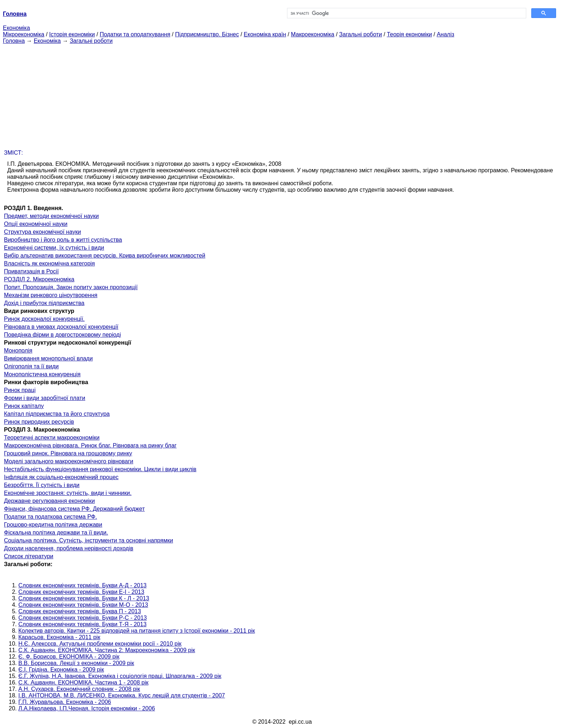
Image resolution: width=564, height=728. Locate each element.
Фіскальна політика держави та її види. (56, 533)
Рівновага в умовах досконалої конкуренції (61, 327)
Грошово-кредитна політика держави (53, 525)
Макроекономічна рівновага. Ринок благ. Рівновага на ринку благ (90, 445)
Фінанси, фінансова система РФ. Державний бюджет (74, 509)
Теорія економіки (409, 34)
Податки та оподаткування (135, 34)
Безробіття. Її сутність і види (42, 485)
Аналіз (445, 34)
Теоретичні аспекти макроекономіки (52, 438)
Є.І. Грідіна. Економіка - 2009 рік (61, 670)
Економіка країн (265, 34)
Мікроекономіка (24, 34)
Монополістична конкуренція (42, 374)
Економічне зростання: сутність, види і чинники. (68, 493)
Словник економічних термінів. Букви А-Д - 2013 (82, 585)
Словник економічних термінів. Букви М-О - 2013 (83, 605)
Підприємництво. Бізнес (207, 34)
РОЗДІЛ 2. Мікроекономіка (39, 279)
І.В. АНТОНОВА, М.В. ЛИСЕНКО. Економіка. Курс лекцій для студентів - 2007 (122, 695)
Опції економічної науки (36, 224)
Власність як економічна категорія (49, 263)
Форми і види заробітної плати (45, 398)
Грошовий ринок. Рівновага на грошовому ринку (68, 453)
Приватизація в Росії (31, 271)
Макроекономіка (313, 34)
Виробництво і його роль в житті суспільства (63, 240)
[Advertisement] (282, 95)
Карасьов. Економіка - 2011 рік (59, 637)
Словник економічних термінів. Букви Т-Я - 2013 (82, 624)
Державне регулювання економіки (49, 501)
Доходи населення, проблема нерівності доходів (69, 548)
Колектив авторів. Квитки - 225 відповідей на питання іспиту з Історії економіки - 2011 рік (137, 631)
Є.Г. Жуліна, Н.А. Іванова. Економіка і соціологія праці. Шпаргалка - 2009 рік (120, 676)
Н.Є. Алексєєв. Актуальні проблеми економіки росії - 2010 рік (100, 644)
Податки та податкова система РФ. (51, 517)
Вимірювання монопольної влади (48, 358)
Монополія (18, 351)
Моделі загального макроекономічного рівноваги (69, 461)
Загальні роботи (361, 34)
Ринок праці (20, 390)
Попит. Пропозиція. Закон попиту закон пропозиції (71, 287)
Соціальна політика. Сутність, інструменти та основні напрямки (88, 540)
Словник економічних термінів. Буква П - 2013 (80, 611)
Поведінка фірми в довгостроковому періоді (62, 335)
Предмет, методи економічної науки (51, 216)
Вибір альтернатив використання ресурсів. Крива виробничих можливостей (105, 256)
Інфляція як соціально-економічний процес (61, 477)
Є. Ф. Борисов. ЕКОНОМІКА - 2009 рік (69, 657)
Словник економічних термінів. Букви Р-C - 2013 (83, 618)
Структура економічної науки (42, 232)
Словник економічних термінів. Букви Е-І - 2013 (81, 592)
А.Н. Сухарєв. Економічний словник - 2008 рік (79, 689)
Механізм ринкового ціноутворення (51, 295)
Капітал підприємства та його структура (57, 414)
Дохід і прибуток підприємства (44, 303)
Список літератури (29, 556)
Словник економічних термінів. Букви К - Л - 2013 (84, 598)
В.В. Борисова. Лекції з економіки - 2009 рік (76, 663)
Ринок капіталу (24, 406)
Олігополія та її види (31, 366)
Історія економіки (72, 34)
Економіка (16, 28)
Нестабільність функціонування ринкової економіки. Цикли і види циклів (100, 469)
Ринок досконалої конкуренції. (44, 319)
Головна (14, 41)
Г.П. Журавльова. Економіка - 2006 (65, 702)
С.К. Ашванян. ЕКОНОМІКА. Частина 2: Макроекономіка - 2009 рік (107, 650)
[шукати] (406, 13)
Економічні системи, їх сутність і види (54, 248)
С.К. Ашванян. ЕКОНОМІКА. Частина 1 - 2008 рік (83, 682)
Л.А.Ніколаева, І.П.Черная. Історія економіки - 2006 (87, 708)
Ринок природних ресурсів (39, 422)
